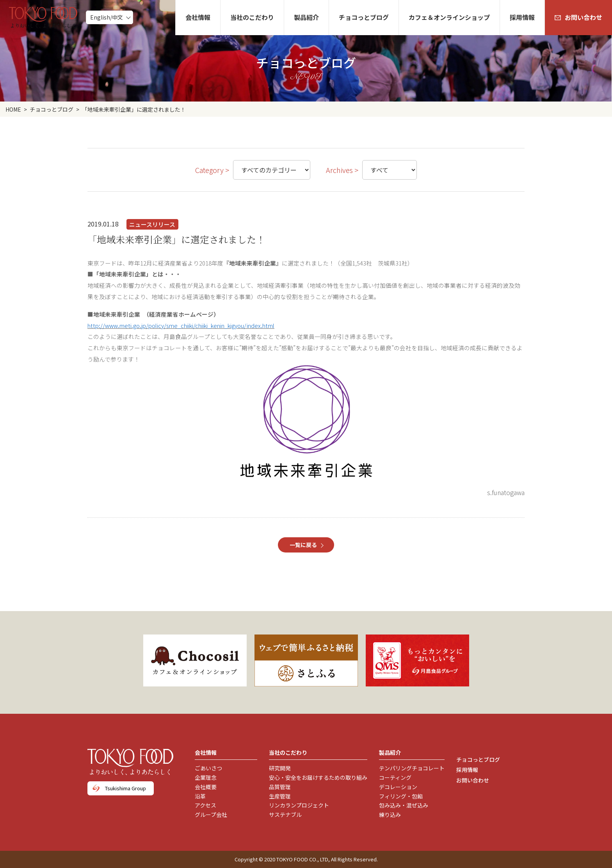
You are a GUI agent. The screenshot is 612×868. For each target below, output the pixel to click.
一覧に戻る (303, 545)
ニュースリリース (152, 224)
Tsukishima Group (125, 788)
